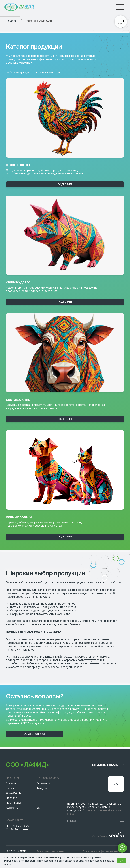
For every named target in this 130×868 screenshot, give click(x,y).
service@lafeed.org (105, 765)
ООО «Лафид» (28, 765)
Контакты (12, 808)
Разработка (100, 836)
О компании (14, 793)
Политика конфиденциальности (103, 851)
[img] (65, 118)
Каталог (11, 788)
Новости (12, 798)
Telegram (43, 788)
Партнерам (13, 803)
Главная (11, 783)
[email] (87, 821)
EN (38, 808)
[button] (34, 734)
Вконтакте (43, 783)
